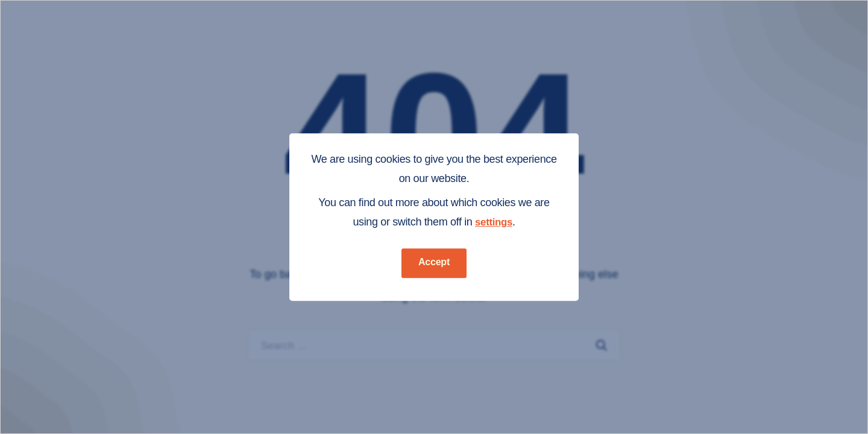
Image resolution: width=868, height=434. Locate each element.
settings (494, 222)
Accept (434, 262)
